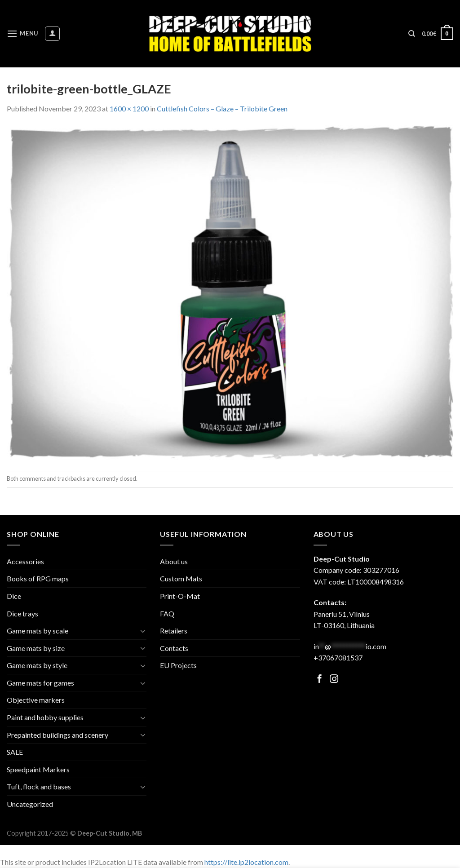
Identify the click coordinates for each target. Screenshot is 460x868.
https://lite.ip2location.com (246, 862)
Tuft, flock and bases (39, 786)
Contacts (174, 648)
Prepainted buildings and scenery (57, 735)
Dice (14, 596)
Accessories (25, 561)
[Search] (412, 34)
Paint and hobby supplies (45, 717)
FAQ (167, 613)
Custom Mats (181, 578)
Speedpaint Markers (38, 769)
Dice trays (22, 613)
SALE (15, 752)
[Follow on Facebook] (320, 680)
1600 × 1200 (129, 108)
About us (174, 561)
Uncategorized (30, 804)
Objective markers (36, 700)
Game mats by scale (38, 631)
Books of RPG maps (38, 578)
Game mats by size (36, 648)
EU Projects (178, 665)
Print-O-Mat (180, 596)
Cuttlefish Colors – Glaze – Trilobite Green (222, 108)
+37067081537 (338, 658)
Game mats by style (37, 665)
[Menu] (22, 33)
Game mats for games (40, 683)
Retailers (174, 631)
